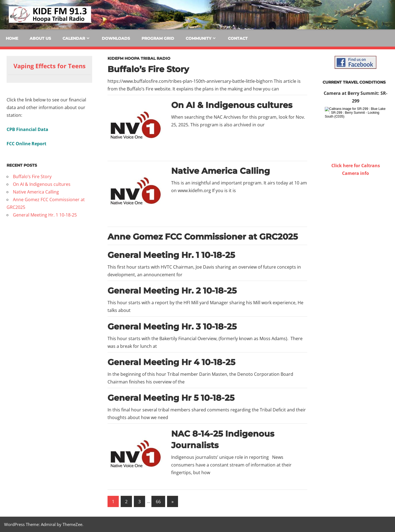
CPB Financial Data (27, 129)
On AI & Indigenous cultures (232, 105)
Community (198, 38)
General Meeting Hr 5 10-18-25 (171, 398)
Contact (238, 38)
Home (12, 38)
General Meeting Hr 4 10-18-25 (171, 362)
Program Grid (158, 38)
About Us (40, 38)
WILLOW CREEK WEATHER (356, 198)
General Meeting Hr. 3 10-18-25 (172, 327)
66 (158, 502)
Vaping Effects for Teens (50, 66)
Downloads (116, 38)
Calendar (74, 38)
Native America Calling (221, 171)
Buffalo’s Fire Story (148, 69)
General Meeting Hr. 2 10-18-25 (172, 291)
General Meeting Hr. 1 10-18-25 (171, 255)
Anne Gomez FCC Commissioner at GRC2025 (203, 237)
